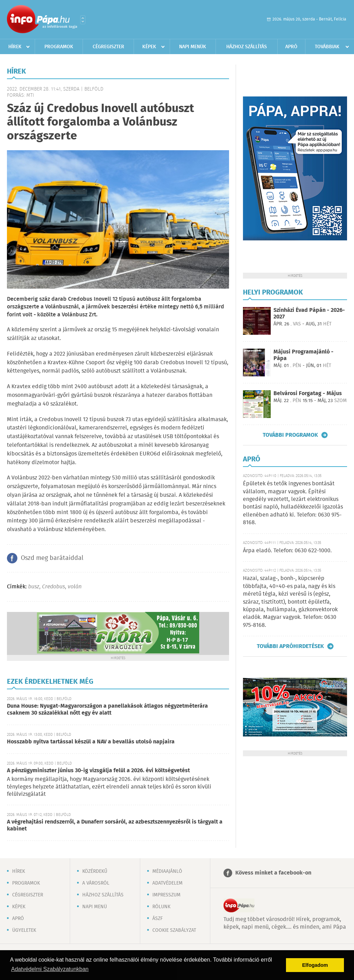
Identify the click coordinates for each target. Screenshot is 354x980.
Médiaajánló (167, 871)
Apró (291, 47)
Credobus (53, 587)
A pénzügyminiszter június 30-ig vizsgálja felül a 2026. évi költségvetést (98, 771)
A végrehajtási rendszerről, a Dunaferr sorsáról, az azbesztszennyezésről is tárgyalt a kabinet (115, 825)
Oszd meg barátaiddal (52, 558)
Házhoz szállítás (247, 47)
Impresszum (166, 895)
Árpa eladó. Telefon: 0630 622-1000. (287, 551)
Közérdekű (95, 871)
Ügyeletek (24, 930)
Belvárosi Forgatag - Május (308, 394)
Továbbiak (327, 47)
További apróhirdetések (290, 646)
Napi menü (95, 907)
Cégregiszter (108, 47)
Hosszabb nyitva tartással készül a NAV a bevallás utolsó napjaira (91, 742)
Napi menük (193, 47)
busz (34, 587)
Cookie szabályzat (174, 930)
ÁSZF (158, 919)
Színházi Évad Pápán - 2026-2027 (309, 314)
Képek (149, 47)
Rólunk (161, 907)
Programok (59, 47)
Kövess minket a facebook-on (273, 873)
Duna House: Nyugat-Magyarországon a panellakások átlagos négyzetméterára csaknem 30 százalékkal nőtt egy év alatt (107, 710)
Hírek (15, 47)
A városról (96, 883)
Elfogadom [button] (315, 965)
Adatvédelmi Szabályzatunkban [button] (50, 969)
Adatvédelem (167, 883)
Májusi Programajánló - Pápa (304, 355)
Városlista (83, 20)
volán (75, 587)
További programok (290, 435)
